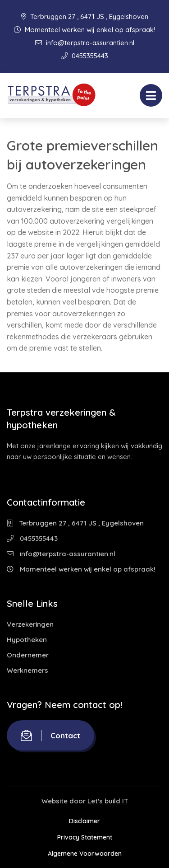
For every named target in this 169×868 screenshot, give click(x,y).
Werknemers (27, 670)
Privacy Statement (85, 837)
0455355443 (84, 56)
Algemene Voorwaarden (85, 854)
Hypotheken (27, 640)
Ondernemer (28, 655)
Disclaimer (84, 821)
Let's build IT (108, 801)
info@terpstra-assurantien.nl (85, 43)
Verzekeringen (30, 624)
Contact (50, 735)
